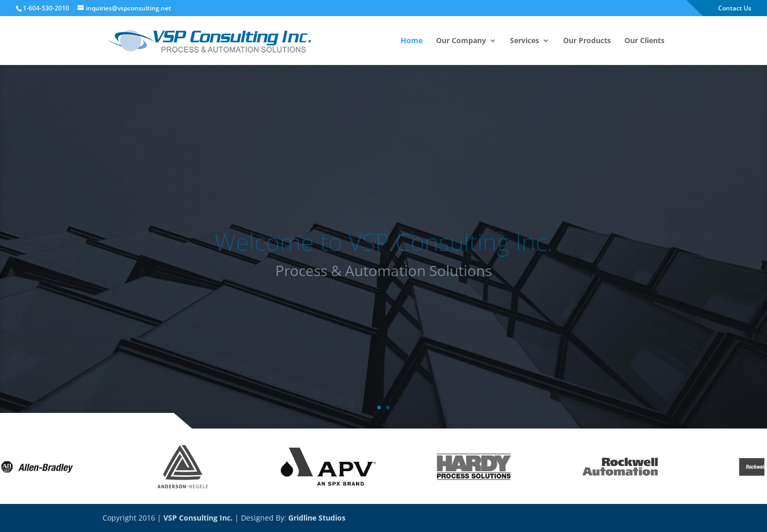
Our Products (587, 41)
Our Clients (644, 41)
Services (525, 41)
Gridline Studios (317, 518)
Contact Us (735, 9)
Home (412, 41)
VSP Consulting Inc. (198, 518)
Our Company (461, 41)
